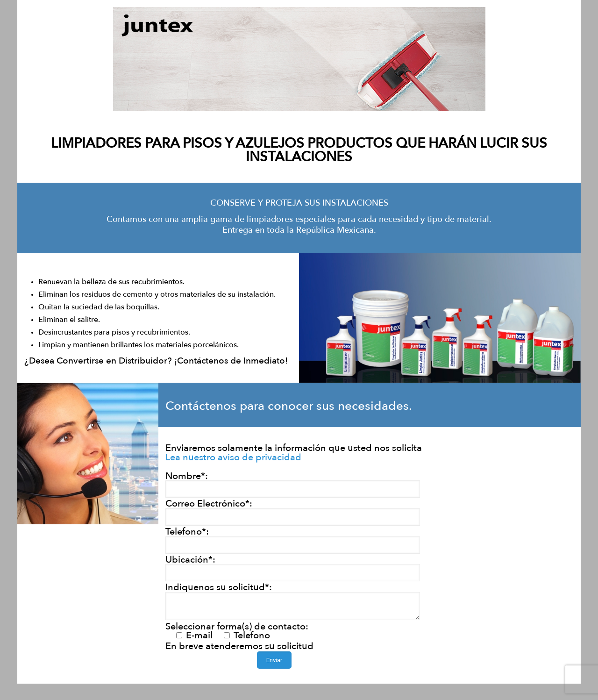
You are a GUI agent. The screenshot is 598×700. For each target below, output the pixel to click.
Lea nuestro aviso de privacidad (233, 457)
